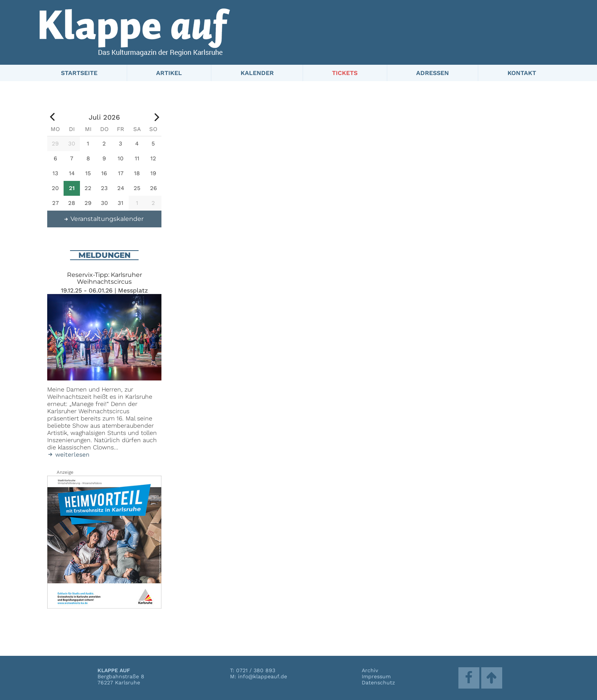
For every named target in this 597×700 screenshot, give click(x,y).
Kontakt (522, 73)
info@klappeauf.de (263, 676)
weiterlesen (68, 455)
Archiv (370, 670)
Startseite (79, 73)
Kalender (257, 73)
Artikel (169, 73)
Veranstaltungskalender (104, 219)
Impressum (376, 676)
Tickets (345, 73)
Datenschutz (378, 682)
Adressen (433, 73)
